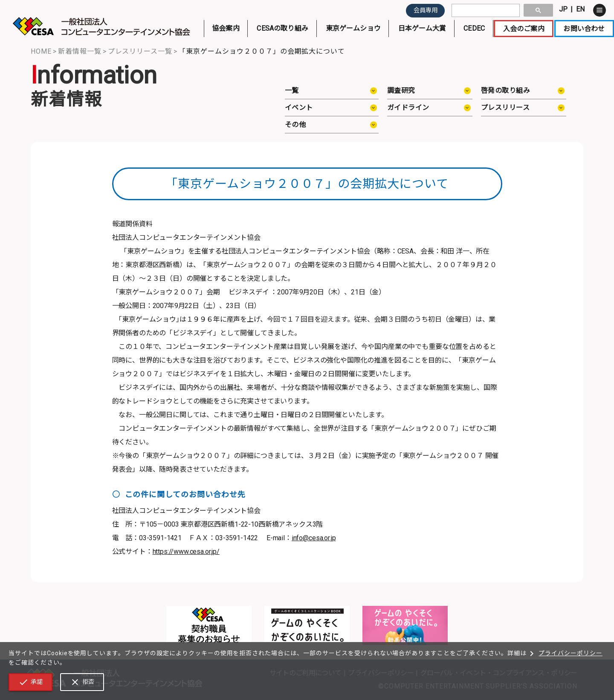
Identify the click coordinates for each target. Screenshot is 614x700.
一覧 (292, 91)
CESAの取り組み (283, 31)
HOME (41, 51)
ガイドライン (408, 108)
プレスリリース (505, 108)
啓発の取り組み (505, 91)
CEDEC (474, 31)
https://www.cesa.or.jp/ (186, 552)
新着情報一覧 (80, 51)
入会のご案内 (524, 31)
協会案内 (226, 31)
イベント (299, 108)
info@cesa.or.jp (314, 538)
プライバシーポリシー (565, 653)
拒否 (82, 682)
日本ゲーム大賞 (422, 31)
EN (580, 9)
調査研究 (401, 91)
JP (563, 9)
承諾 (30, 682)
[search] (485, 10)
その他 (295, 125)
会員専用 (426, 10)
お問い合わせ (584, 31)
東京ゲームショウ (353, 31)
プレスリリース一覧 (140, 51)
